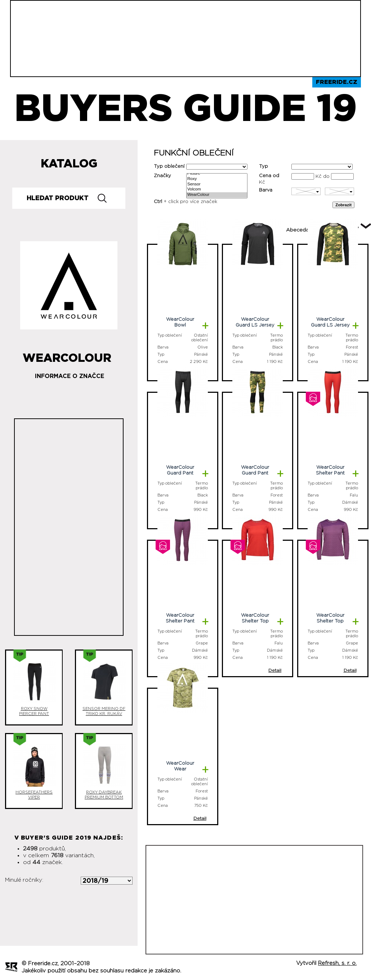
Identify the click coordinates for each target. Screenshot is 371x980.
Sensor (217, 185)
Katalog (69, 164)
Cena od (269, 176)
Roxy (217, 179)
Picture (217, 174)
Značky (162, 176)
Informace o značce (70, 376)
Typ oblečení (169, 167)
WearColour (217, 195)
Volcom (217, 190)
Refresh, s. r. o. (337, 963)
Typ (263, 167)
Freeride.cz (337, 82)
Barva (266, 190)
